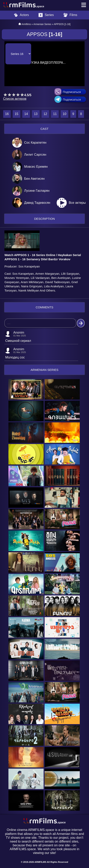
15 (16, 114)
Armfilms (26, 24)
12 (45, 114)
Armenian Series (42, 24)
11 (55, 114)
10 (64, 114)
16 (7, 114)
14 (26, 114)
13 (36, 114)
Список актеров (15, 99)
